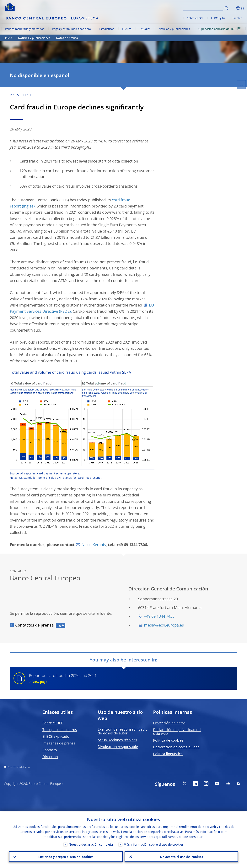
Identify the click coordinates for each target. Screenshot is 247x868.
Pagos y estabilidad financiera (72, 29)
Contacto (50, 750)
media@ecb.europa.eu (164, 625)
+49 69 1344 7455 (159, 616)
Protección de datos (169, 723)
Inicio (9, 38)
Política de (168, 740)
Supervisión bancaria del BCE (220, 29)
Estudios (145, 29)
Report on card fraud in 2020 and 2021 (131, 678)
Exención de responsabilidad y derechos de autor (123, 731)
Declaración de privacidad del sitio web (177, 732)
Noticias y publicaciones (174, 29)
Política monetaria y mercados (25, 29)
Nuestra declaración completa (91, 844)
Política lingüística (168, 754)
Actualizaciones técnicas (117, 740)
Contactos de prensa (35, 625)
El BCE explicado (56, 736)
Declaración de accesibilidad (176, 747)
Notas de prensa (67, 38)
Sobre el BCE (195, 18)
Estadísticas (107, 29)
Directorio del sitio (19, 767)
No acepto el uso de (181, 857)
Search (226, 8)
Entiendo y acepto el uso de (66, 857)
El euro (127, 29)
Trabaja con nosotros (60, 730)
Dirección (50, 757)
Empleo (237, 18)
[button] (233, 8)
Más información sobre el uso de (154, 844)
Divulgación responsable (118, 747)
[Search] (204, 8)
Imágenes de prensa (59, 743)
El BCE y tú (218, 18)
